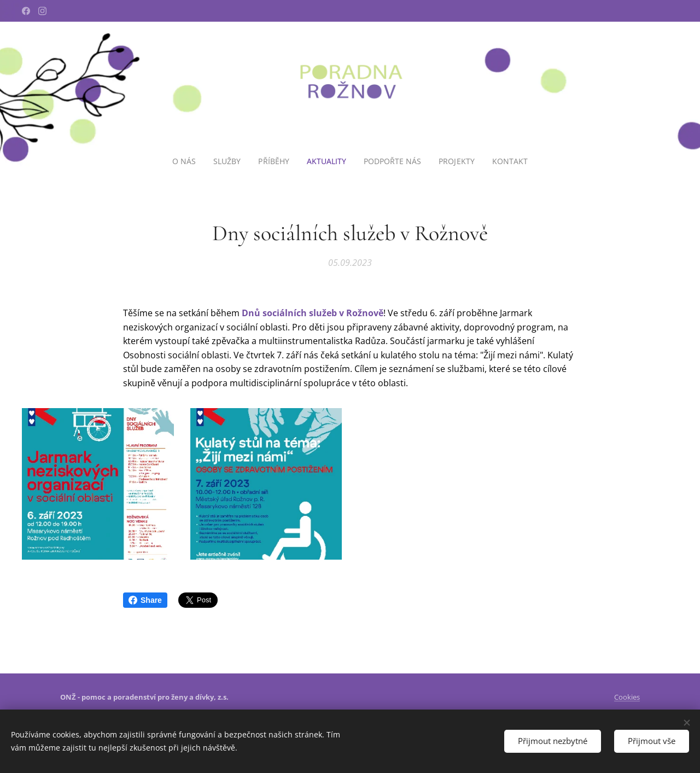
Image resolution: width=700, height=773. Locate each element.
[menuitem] (185, 161)
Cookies (627, 697)
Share (145, 600)
